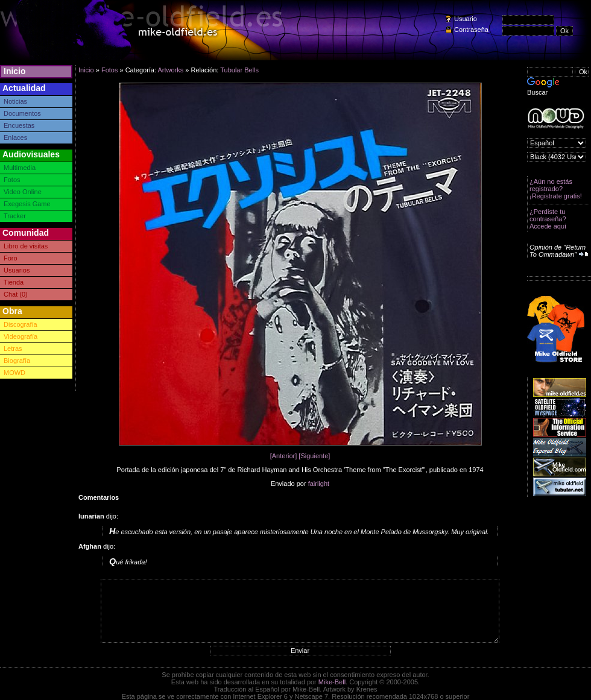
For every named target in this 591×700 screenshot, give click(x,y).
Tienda (14, 282)
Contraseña (471, 30)
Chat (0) (16, 294)
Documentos (22, 113)
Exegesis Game (27, 204)
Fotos (12, 180)
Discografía (21, 324)
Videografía (21, 336)
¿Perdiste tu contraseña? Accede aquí (548, 219)
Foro (11, 258)
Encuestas (19, 125)
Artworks (170, 70)
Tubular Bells (239, 70)
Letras (13, 348)
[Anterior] (284, 456)
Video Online (23, 192)
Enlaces (15, 137)
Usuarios (17, 270)
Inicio (15, 71)
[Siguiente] (314, 456)
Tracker (15, 216)
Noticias (15, 101)
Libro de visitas (26, 246)
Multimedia (20, 168)
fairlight (319, 484)
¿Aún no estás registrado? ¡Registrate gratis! (556, 189)
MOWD (14, 373)
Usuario (466, 19)
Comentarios (99, 497)
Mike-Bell (332, 682)
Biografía (17, 361)
